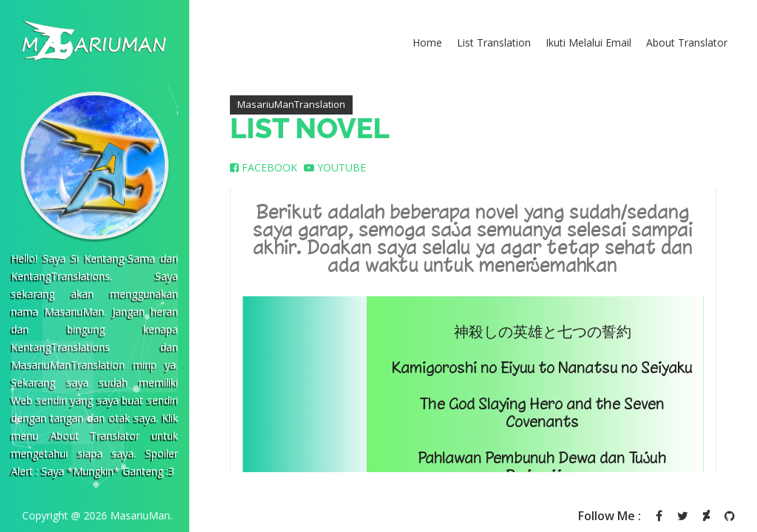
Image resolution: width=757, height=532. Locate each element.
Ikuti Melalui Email (588, 42)
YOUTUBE (335, 167)
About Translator (687, 42)
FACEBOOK (264, 167)
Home (427, 42)
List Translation (494, 42)
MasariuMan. (141, 515)
